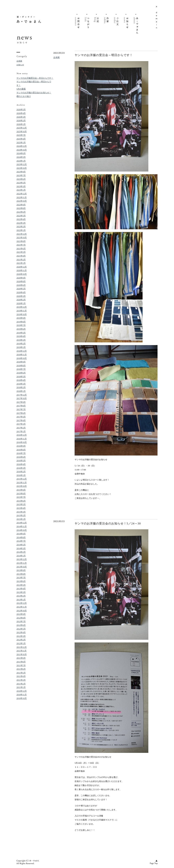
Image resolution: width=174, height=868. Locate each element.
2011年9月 (21, 658)
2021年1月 (21, 263)
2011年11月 (21, 651)
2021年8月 (21, 241)
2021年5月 (21, 252)
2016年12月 (22, 435)
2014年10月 (22, 530)
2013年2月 (21, 596)
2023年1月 (21, 190)
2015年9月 (21, 490)
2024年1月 (21, 161)
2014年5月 (21, 545)
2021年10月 (22, 238)
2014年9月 (21, 534)
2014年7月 (21, 541)
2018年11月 (22, 355)
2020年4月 (21, 292)
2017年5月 (21, 417)
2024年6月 (21, 153)
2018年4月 (21, 380)
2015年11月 (22, 483)
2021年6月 (21, 249)
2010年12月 (22, 691)
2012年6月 (21, 625)
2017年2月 (21, 428)
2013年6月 (21, 581)
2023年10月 (22, 168)
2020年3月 (21, 296)
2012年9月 (21, 614)
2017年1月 (21, 431)
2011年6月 (21, 669)
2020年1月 (21, 303)
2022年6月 (21, 212)
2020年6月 (21, 285)
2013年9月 (21, 570)
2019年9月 (21, 318)
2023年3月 (21, 186)
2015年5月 (21, 504)
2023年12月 (22, 164)
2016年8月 (21, 450)
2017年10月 (22, 398)
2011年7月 (21, 665)
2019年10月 (22, 314)
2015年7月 (21, 497)
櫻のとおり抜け (24, 96)
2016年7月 (21, 453)
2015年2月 (21, 515)
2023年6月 (21, 179)
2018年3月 (21, 384)
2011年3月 (21, 680)
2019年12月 (22, 307)
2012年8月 (21, 618)
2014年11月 (22, 526)
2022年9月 (21, 205)
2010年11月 (22, 695)
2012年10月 (22, 611)
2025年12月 (22, 128)
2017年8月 (21, 406)
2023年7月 (21, 175)
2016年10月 (22, 442)
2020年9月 (21, 278)
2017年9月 (21, 402)
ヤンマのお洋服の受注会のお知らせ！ (34, 93)
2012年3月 (21, 636)
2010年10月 (22, 698)
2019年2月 (21, 344)
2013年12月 (22, 559)
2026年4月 (21, 113)
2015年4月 (21, 508)
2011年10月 (22, 654)
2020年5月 (21, 289)
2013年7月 (21, 578)
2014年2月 (21, 552)
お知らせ (20, 65)
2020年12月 (22, 267)
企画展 (19, 61)
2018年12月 (22, 351)
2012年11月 (22, 607)
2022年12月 (22, 194)
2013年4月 (21, 589)
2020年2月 (21, 300)
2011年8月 (21, 662)
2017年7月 (21, 409)
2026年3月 (21, 117)
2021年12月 (22, 234)
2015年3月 (21, 512)
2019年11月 (22, 311)
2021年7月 (21, 245)
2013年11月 (22, 563)
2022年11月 (22, 197)
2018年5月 (21, 377)
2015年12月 (22, 479)
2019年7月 (21, 325)
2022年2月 (21, 227)
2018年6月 (21, 373)
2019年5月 (21, 333)
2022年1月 (21, 230)
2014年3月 (21, 548)
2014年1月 (21, 556)
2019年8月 (21, 322)
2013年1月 (21, 600)
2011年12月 (22, 647)
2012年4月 (21, 632)
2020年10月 (22, 274)
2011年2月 (21, 684)
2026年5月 (21, 110)
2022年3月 (21, 223)
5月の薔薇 (21, 89)
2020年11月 (22, 270)
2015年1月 (21, 519)
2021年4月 (21, 256)
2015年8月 (21, 494)
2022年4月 (21, 219)
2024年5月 (21, 157)
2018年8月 (21, 366)
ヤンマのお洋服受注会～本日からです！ (35, 78)
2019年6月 (21, 329)
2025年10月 (22, 132)
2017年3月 (21, 424)
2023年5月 (21, 183)
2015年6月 (21, 501)
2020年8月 (21, 281)
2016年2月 (21, 472)
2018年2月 (21, 387)
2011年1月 (21, 687)
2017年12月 (22, 395)
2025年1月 (21, 143)
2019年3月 (21, 340)
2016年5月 (21, 461)
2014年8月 (21, 537)
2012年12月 (22, 603)
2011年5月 (21, 673)
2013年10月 (22, 567)
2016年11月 (22, 439)
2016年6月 (21, 457)
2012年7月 (21, 621)
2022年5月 (21, 216)
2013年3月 (21, 592)
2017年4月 (21, 420)
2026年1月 (21, 124)
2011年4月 (21, 676)
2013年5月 (21, 585)
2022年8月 (21, 208)
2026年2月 (21, 121)
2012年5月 (21, 629)
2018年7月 (21, 369)
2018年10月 (22, 358)
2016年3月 (21, 468)
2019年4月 (21, 336)
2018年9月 (21, 362)
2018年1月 (21, 391)
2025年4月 (21, 139)
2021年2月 (21, 260)
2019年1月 (21, 347)
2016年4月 (21, 464)
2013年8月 (21, 574)
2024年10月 (22, 150)
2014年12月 (22, 523)
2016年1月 (21, 475)
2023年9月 (21, 172)
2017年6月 (21, 413)
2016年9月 (21, 446)
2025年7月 (21, 135)
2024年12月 (22, 146)
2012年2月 (21, 640)
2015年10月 (22, 486)
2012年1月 (21, 643)
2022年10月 (22, 201)
